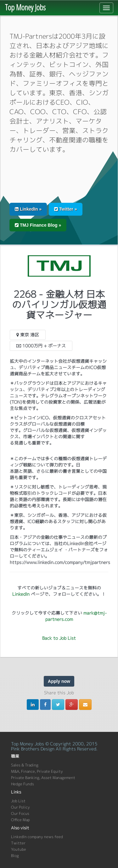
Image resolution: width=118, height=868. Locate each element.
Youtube (19, 849)
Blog (15, 856)
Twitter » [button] (65, 209)
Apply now (59, 681)
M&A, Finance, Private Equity (37, 771)
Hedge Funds (22, 784)
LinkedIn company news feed (37, 837)
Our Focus (20, 813)
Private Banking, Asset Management (43, 778)
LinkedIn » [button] (28, 209)
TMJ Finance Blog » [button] (38, 225)
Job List (18, 801)
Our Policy (20, 807)
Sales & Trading (25, 765)
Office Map (20, 820)
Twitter (18, 843)
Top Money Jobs (25, 7)
